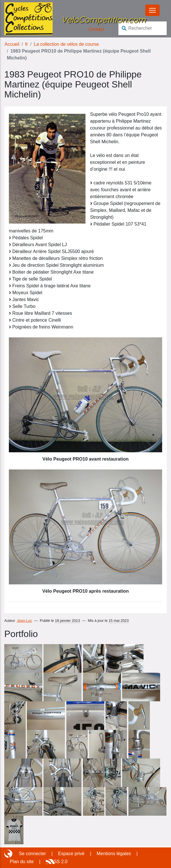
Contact (96, 29)
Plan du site (22, 862)
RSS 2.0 (59, 862)
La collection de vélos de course (66, 44)
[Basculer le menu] (152, 10)
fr (27, 44)
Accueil (12, 44)
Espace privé (71, 854)
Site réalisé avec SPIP (9, 854)
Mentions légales (114, 854)
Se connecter (32, 854)
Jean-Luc (24, 621)
